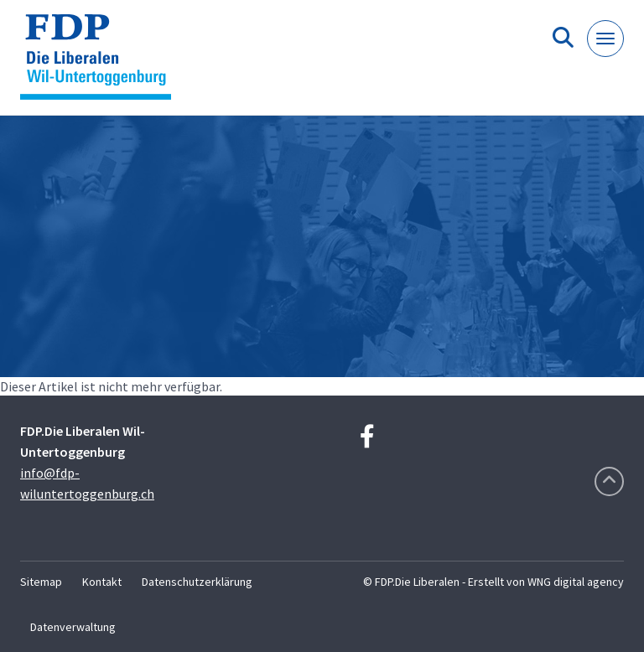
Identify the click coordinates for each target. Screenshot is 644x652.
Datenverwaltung (73, 627)
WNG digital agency (576, 582)
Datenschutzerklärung (197, 582)
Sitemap (41, 582)
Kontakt (102, 582)
